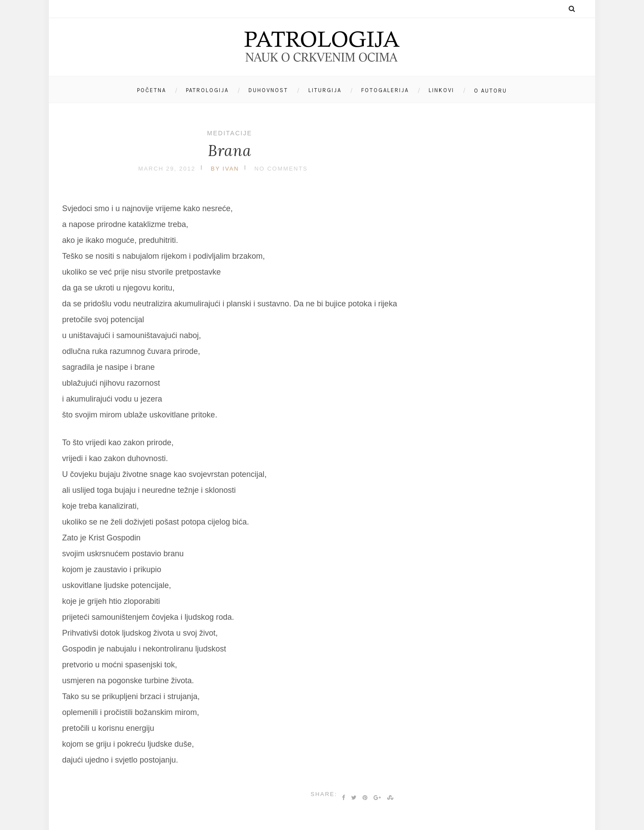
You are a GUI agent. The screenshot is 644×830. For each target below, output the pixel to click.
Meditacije (229, 133)
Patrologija (207, 90)
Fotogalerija (385, 90)
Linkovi (441, 90)
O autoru (490, 91)
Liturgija (325, 90)
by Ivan (225, 169)
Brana (230, 151)
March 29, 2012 (167, 169)
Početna (152, 90)
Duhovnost (268, 90)
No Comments (281, 169)
